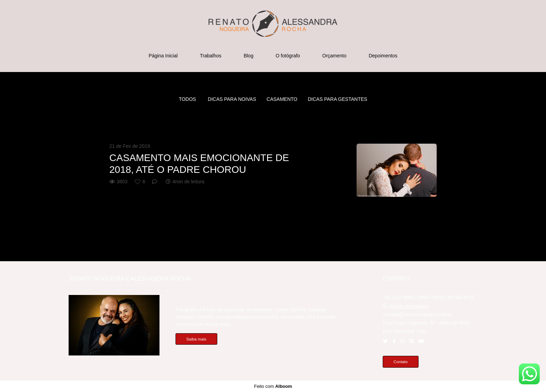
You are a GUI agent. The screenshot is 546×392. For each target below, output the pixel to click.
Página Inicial (163, 56)
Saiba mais (196, 339)
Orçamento (334, 56)
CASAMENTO (282, 99)
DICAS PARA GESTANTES (338, 99)
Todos (187, 99)
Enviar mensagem (409, 306)
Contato (401, 362)
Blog (249, 56)
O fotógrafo (288, 56)
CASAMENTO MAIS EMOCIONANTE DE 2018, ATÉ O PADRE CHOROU (199, 164)
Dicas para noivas (232, 99)
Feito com (273, 386)
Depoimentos (383, 56)
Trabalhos (211, 56)
